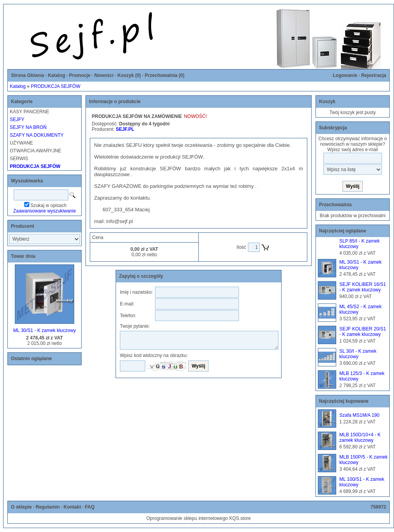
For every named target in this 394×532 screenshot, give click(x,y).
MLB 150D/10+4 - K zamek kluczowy (360, 437)
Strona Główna (28, 75)
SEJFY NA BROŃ (28, 127)
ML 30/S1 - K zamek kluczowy (45, 330)
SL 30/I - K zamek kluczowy (358, 354)
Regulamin (47, 507)
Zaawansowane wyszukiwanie (45, 211)
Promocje (80, 75)
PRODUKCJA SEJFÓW (56, 86)
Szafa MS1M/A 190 (359, 415)
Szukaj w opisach (49, 205)
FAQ (90, 507)
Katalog (57, 75)
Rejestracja (374, 75)
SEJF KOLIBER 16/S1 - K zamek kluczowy (363, 287)
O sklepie (21, 507)
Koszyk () (129, 75)
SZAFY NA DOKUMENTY (37, 135)
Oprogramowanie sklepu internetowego (187, 518)
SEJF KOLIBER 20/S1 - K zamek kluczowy (363, 332)
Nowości (104, 75)
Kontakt (72, 507)
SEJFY (17, 120)
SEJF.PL (125, 129)
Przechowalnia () (165, 75)
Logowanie (345, 75)
